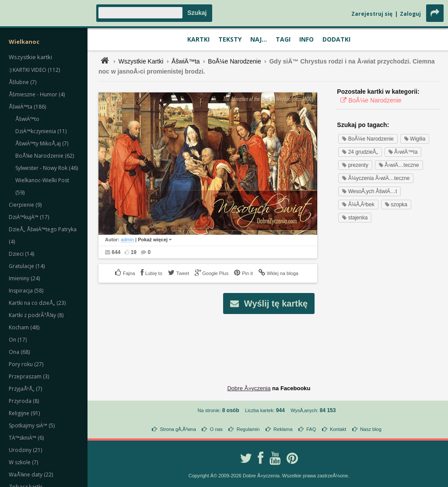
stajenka (355, 218)
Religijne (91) (24, 413)
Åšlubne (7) (23, 82)
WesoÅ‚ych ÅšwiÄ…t (369, 191)
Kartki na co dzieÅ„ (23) (37, 303)
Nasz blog (371, 429)
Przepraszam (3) (29, 376)
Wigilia (415, 139)
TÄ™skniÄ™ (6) (26, 438)
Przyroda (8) (24, 401)
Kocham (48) (24, 327)
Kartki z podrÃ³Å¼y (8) (36, 315)
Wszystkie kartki (30, 57)
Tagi (283, 39)
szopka (396, 205)
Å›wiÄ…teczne (399, 165)
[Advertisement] (269, 342)
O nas (216, 429)
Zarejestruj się (372, 14)
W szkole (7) (23, 462)
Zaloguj (410, 14)
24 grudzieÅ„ (360, 152)
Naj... (259, 39)
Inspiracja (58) (26, 291)
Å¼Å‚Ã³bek (358, 205)
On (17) (18, 340)
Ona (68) (19, 352)
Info (306, 39)
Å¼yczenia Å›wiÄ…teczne (376, 178)
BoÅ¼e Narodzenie (234, 61)
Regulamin (248, 429)
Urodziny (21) (25, 450)
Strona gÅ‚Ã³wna (178, 429)
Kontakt (338, 429)
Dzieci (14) (21, 254)
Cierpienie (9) (25, 205)
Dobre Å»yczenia (249, 388)
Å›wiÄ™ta (403, 152)
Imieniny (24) (24, 278)
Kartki (198, 39)
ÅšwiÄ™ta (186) (27, 107)
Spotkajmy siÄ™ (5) (32, 425)
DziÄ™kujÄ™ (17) (29, 217)
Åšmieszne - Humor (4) (37, 94)
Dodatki (336, 39)
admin (127, 240)
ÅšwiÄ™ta (186, 61)
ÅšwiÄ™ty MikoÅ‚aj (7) (42, 143)
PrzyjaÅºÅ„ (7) (25, 389)
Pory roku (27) (26, 364)
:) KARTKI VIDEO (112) (34, 70)
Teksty (230, 39)
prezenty (355, 165)
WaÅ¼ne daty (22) (31, 475)
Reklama (283, 429)
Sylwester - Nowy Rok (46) (47, 168)
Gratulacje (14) (27, 266)
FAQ (311, 429)
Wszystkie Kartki (141, 61)
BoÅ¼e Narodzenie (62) (45, 156)
